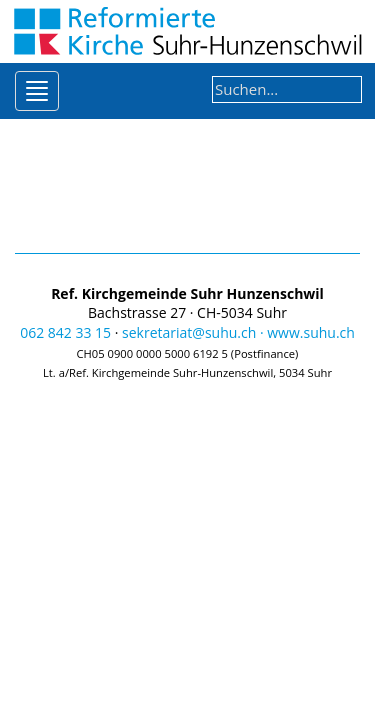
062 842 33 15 (65, 332)
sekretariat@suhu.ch (189, 332)
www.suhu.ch (311, 332)
